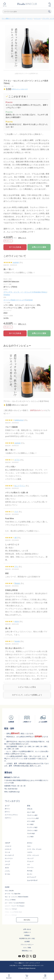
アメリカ (30, 871)
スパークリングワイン (11, 815)
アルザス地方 (31, 834)
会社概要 (27, 942)
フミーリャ (30, 868)
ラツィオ (7, 852)
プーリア (7, 861)
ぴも (16, 567)
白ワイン (7, 812)
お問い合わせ (27, 929)
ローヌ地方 (30, 824)
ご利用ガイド (27, 932)
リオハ (29, 846)
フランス (30, 809)
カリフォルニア (32, 877)
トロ (28, 865)
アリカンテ (30, 861)
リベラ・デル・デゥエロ (34, 849)
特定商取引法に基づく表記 (27, 938)
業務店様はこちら (27, 951)
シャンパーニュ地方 (33, 818)
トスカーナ (8, 846)
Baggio (17, 583)
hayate (17, 641)
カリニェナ (37, 19)
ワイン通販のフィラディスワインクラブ (14, 19)
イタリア (7, 843)
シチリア (7, 865)
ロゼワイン (8, 818)
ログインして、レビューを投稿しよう (27, 695)
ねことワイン (20, 486)
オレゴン (30, 874)
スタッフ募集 (27, 948)
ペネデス (30, 852)
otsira (17, 621)
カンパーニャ (9, 858)
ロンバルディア (9, 855)
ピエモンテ (8, 849)
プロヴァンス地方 (32, 831)
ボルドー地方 (31, 812)
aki (16, 538)
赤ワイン (7, 809)
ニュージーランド (32, 880)
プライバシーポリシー (27, 945)
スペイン (30, 19)
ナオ (16, 512)
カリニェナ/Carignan (24, 300)
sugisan (16, 262)
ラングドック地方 (32, 827)
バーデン (7, 871)
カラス (17, 460)
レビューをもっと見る (27, 687)
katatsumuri (19, 420)
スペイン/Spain (10, 300)
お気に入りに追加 (39, 247)
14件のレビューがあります (20, 89)
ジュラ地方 (30, 837)
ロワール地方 (31, 821)
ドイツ (7, 868)
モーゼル (7, 874)
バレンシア (30, 858)
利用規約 (27, 935)
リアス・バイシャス (33, 855)
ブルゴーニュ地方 (32, 815)
